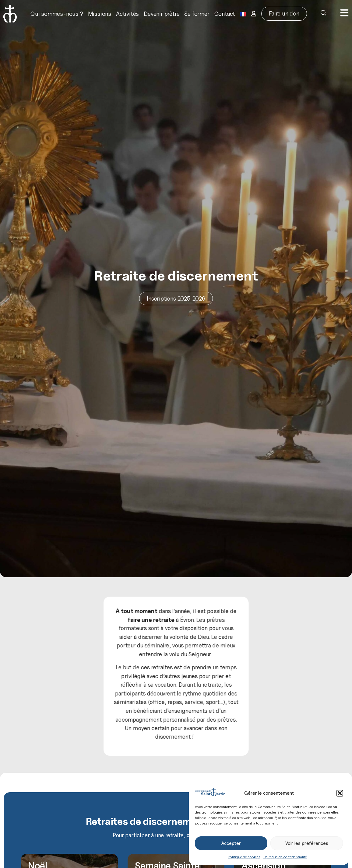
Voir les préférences (307, 843)
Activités (127, 14)
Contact (225, 14)
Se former (197, 14)
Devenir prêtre (162, 14)
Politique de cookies (244, 857)
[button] (340, 793)
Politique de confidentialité (285, 857)
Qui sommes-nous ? (57, 14)
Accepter (231, 843)
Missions (100, 14)
